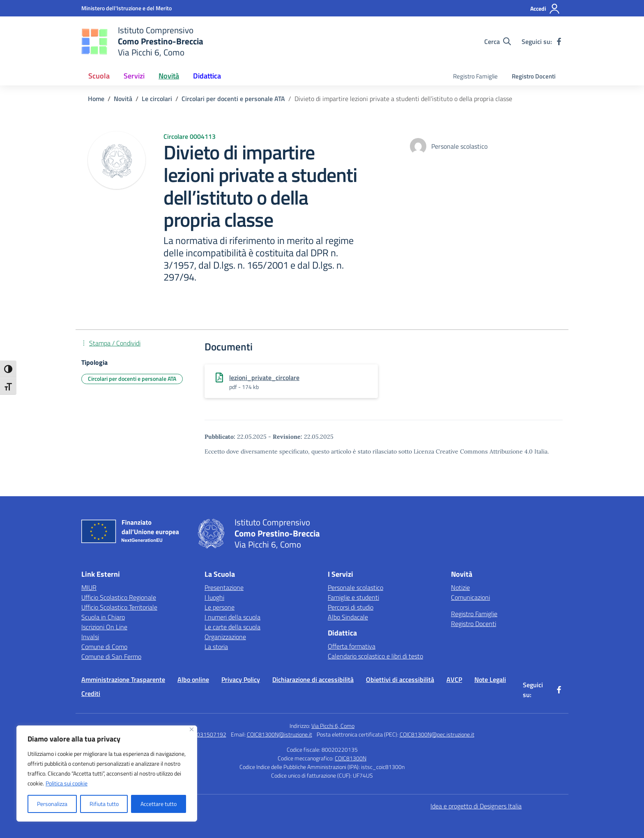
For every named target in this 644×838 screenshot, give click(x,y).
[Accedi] (545, 9)
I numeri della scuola (232, 617)
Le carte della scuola (232, 627)
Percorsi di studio (351, 607)
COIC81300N (351, 758)
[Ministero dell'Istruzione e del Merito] (126, 8)
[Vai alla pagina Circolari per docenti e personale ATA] (233, 99)
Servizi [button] (134, 76)
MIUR (89, 587)
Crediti (91, 693)
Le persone (220, 607)
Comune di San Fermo (111, 656)
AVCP (454, 679)
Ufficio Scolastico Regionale (119, 597)
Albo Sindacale (348, 617)
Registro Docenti (534, 76)
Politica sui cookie (67, 783)
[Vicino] (192, 729)
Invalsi (90, 637)
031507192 (212, 734)
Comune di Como (104, 647)
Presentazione (224, 587)
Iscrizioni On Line (104, 627)
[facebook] (559, 41)
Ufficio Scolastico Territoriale (119, 607)
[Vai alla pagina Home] (96, 99)
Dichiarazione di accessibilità (313, 679)
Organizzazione (225, 637)
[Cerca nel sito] (498, 41)
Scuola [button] (99, 76)
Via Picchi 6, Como (333, 726)
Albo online (193, 679)
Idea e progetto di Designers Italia (476, 806)
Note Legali (490, 679)
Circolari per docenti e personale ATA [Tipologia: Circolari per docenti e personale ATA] (132, 379)
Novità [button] (169, 76)
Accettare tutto (159, 804)
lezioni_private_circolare (264, 378)
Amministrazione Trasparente (123, 679)
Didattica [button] (207, 76)
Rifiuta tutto (104, 804)
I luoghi (214, 597)
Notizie (460, 587)
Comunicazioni (470, 597)
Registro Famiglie (475, 76)
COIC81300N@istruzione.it (279, 734)
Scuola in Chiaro (103, 617)
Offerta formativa (352, 646)
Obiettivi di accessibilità (400, 679)
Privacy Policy (241, 679)
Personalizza (52, 804)
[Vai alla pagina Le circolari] (157, 99)
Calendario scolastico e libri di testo (375, 656)
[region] (107, 774)
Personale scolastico (355, 587)
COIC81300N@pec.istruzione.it (437, 734)
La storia (216, 647)
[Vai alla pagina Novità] (123, 99)
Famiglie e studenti (353, 597)
